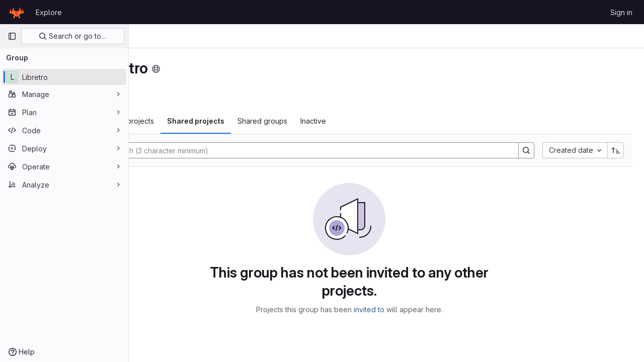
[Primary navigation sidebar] (12, 36)
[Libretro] (64, 77)
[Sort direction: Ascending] (616, 150)
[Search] (343, 150)
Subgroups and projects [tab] (188, 121)
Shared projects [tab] (270, 121)
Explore (49, 12)
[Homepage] (17, 12)
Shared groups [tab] (336, 121)
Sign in (621, 12)
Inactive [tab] (387, 121)
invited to (406, 309)
